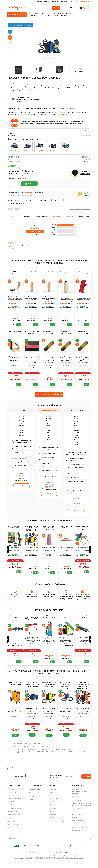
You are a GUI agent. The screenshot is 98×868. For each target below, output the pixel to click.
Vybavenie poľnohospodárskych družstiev (79, 799)
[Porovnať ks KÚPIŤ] (11, 576)
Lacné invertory (30, 754)
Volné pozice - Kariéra (58, 809)
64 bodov (85, 173)
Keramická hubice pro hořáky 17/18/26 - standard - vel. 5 (49, 529)
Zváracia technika (39, 13)
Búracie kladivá (77, 821)
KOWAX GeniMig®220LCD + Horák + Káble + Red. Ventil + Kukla (49, 692)
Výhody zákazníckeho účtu (16, 825)
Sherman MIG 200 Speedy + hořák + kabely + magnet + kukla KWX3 (56, 757)
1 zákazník (38, 235)
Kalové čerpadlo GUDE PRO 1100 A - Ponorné (49, 621)
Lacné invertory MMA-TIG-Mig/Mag (44, 754)
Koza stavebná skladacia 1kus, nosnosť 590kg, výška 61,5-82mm (32, 622)
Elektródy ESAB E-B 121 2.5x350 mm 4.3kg (66, 332)
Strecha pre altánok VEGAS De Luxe (66, 528)
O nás (52, 819)
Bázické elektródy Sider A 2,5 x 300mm (32, 332)
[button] (18, 576)
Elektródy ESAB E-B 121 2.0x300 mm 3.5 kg (49, 332)
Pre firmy (55, 2)
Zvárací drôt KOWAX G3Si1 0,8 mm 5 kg (15, 273)
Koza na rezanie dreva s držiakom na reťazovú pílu (83, 529)
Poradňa (53, 797)
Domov (30, 13)
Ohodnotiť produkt (35, 232)
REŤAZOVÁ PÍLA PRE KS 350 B (15, 621)
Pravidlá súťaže (12, 819)
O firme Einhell (77, 804)
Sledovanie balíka (34, 800)
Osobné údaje (87, 846)
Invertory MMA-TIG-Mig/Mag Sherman (78, 209)
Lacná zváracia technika (19, 754)
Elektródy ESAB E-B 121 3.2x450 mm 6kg (83, 332)
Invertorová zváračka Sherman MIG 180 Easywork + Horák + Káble (66, 692)
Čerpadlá (75, 831)
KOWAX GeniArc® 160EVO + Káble (66, 621)
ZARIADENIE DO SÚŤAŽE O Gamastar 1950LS (15, 691)
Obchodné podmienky (14, 812)
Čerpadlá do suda (78, 835)
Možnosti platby (34, 797)
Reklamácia (10, 809)
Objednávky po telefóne (15, 815)
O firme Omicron (78, 808)
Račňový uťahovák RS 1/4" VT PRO (83, 621)
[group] (15, 551)
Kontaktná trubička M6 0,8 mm (49, 273)
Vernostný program (43, 2)
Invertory (50, 13)
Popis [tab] (14, 217)
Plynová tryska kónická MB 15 (66, 273)
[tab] (56, 217)
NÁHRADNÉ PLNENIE (14, 797)
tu (67, 860)
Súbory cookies (12, 828)
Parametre (28, 217)
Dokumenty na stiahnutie (15, 806)
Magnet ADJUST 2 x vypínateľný (15, 332)
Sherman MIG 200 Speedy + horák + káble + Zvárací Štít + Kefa (32, 692)
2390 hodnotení (38, 193)
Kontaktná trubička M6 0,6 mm (32, 273)
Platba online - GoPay (14, 822)
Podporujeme (55, 806)
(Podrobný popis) (64, 114)
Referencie (54, 815)
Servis (52, 812)
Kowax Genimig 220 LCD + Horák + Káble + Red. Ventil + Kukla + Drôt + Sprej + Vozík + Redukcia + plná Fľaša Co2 (32, 529)
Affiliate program (56, 825)
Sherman (87, 131)
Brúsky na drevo (78, 828)
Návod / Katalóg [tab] (84, 217)
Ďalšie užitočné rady (79, 838)
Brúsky (75, 825)
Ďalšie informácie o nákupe (16, 835)
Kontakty (65, 2)
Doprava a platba (34, 807)
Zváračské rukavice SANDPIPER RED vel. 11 (83, 273)
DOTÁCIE (32, 804)
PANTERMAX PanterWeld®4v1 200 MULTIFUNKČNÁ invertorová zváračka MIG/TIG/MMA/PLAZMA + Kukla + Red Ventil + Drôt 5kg (83, 692)
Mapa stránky (75, 846)
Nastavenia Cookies (13, 832)
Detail (15, 743)
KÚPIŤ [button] (19, 576)
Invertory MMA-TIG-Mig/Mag (64, 13)
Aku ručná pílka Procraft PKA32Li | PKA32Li (15, 528)
